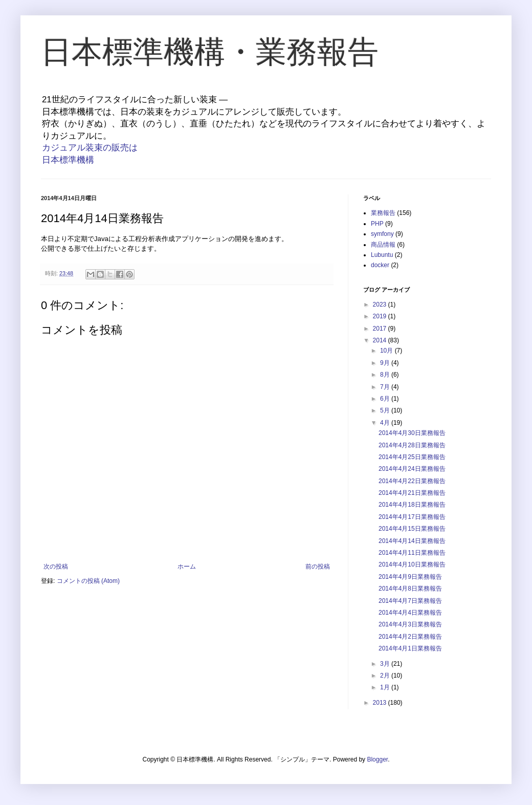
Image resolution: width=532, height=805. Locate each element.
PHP (377, 224)
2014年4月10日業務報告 (412, 564)
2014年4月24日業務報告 (412, 469)
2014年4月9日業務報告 (410, 577)
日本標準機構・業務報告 (210, 52)
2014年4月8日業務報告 (410, 589)
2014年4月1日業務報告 (410, 648)
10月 (387, 351)
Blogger (377, 759)
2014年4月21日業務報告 (412, 493)
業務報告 (383, 213)
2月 (386, 676)
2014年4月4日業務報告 (410, 613)
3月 (386, 664)
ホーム (187, 567)
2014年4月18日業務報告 (412, 505)
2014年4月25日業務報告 (412, 457)
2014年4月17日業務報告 (412, 517)
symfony (382, 234)
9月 (386, 363)
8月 (386, 375)
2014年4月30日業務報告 (412, 433)
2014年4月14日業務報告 (412, 541)
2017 (381, 329)
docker (380, 265)
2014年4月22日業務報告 (412, 481)
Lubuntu (382, 255)
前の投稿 (318, 567)
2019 (381, 316)
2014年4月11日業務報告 (412, 553)
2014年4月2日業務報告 (410, 637)
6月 (386, 399)
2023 (381, 304)
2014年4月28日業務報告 (412, 445)
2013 (381, 703)
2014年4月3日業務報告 (410, 624)
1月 (386, 687)
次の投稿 (56, 567)
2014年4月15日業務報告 (412, 529)
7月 (386, 387)
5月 (386, 410)
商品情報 (383, 245)
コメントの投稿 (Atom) (88, 581)
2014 (381, 340)
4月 (386, 423)
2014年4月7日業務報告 (410, 601)
